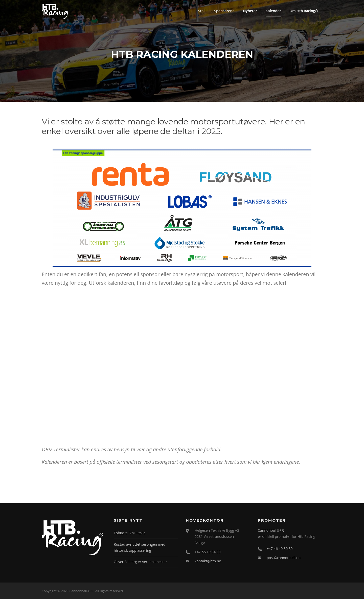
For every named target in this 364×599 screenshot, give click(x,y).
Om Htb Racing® (304, 11)
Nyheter (250, 11)
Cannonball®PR (271, 530)
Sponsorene (224, 11)
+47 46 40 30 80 (280, 549)
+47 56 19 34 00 (208, 552)
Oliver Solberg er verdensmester (140, 562)
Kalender (273, 11)
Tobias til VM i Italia (130, 533)
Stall (202, 11)
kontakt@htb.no (208, 561)
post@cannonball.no (284, 558)
